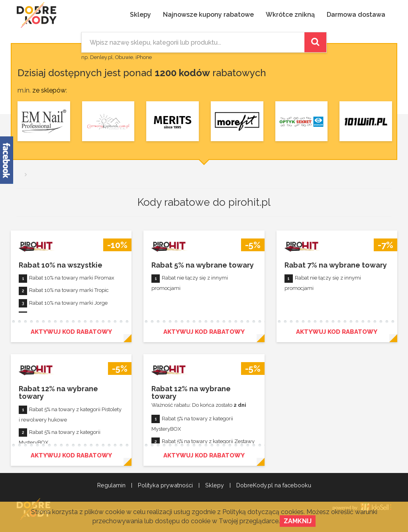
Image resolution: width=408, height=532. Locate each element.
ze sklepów (49, 90)
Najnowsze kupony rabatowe (208, 15)
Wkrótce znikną (290, 15)
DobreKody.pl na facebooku (274, 485)
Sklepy (140, 15)
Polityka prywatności (165, 485)
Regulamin (111, 485)
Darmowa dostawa (356, 15)
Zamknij (298, 521)
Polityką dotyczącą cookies (263, 512)
